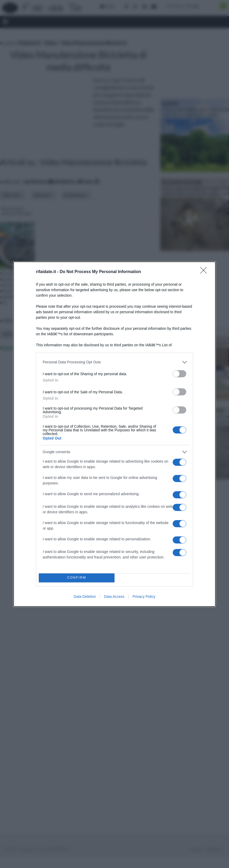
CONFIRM (77, 578)
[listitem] (114, 362)
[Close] (205, 272)
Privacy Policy (144, 597)
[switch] (179, 374)
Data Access (114, 597)
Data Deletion (85, 597)
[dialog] (114, 434)
